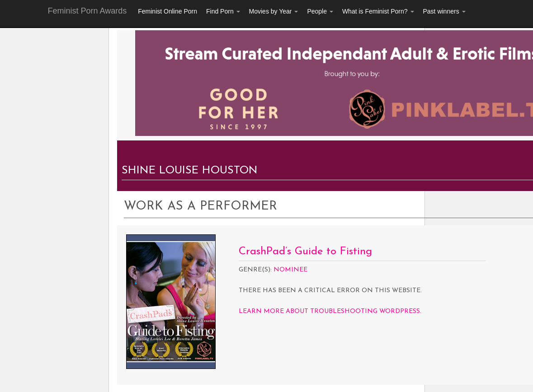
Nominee (290, 270)
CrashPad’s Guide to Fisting (305, 252)
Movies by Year (274, 11)
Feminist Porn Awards (87, 11)
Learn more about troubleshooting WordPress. (330, 311)
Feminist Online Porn (167, 11)
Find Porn (223, 11)
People (320, 11)
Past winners (444, 11)
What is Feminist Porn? (378, 11)
